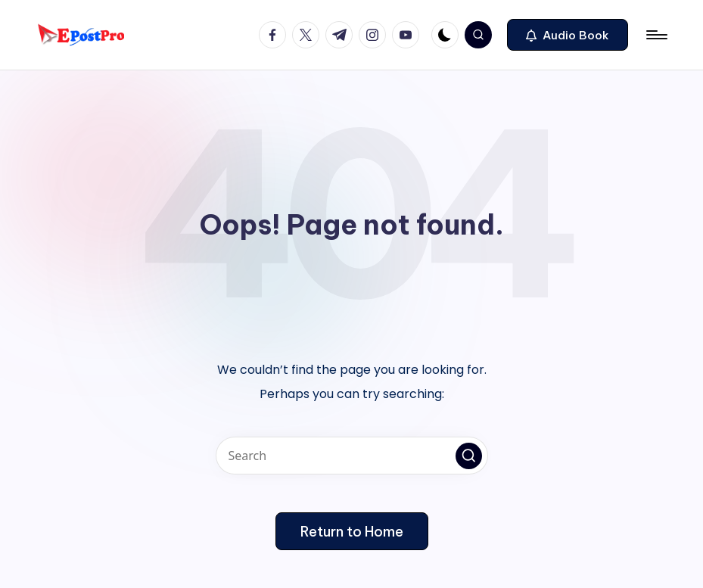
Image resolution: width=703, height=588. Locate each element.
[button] (568, 35)
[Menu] (656, 35)
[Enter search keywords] (352, 456)
